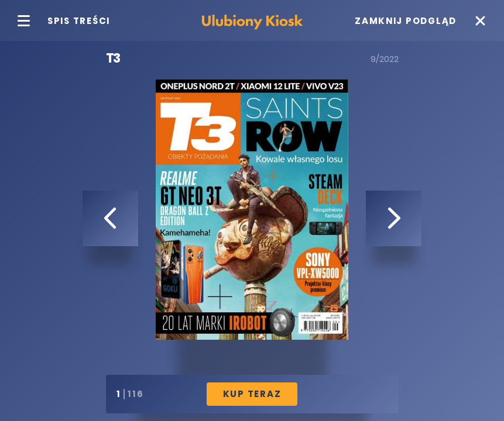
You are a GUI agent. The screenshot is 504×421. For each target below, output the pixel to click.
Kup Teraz (252, 394)
